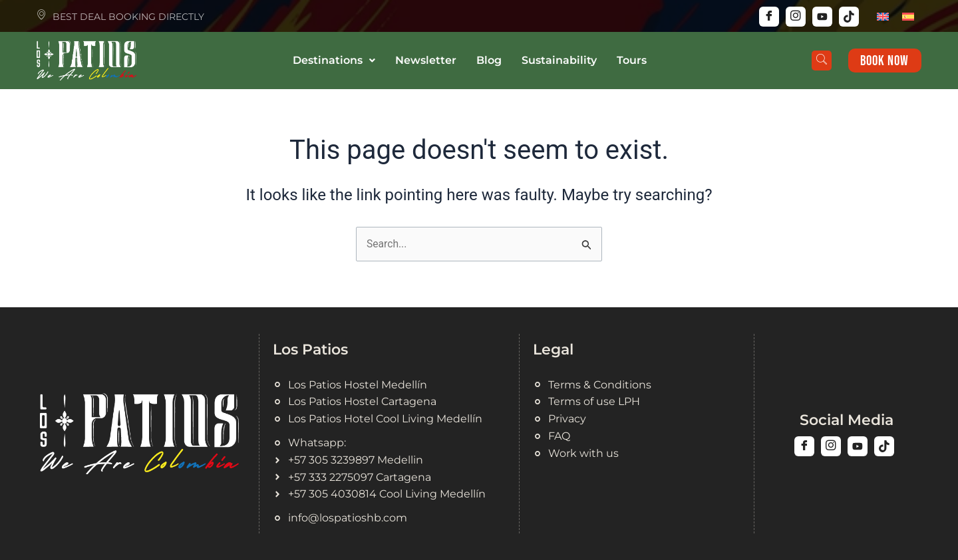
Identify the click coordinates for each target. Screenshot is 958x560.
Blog (489, 60)
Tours (632, 60)
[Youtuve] (858, 445)
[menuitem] (883, 17)
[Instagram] (796, 17)
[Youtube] (822, 17)
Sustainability (559, 60)
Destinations (334, 60)
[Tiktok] (849, 17)
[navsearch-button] (820, 61)
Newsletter (426, 60)
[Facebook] (769, 17)
